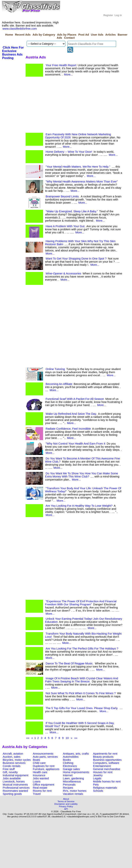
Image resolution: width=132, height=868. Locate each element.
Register (108, 15)
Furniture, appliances (46, 769)
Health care (40, 772)
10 (67, 738)
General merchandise (107, 769)
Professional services (16, 788)
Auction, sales (12, 757)
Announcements (43, 754)
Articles (110, 35)
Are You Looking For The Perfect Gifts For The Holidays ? (82, 649)
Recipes (68, 788)
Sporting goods (12, 794)
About (66, 799)
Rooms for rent (42, 791)
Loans (37, 781)
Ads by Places (67, 35)
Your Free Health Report (61, 65)
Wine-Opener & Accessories (63, 273)
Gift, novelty (10, 772)
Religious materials (105, 788)
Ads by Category (44, 35)
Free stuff (9, 769)
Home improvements (76, 772)
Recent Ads (23, 35)
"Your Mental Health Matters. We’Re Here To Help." (78, 167)
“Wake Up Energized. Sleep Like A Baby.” (72, 211)
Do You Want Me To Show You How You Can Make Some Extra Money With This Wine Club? (82, 475)
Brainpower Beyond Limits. (63, 196)
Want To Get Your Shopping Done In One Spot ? (76, 259)
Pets (96, 785)
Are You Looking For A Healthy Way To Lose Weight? (79, 506)
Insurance (39, 775)
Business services (14, 763)
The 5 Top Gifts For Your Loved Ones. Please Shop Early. (82, 708)
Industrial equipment (16, 775)
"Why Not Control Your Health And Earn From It (75, 444)
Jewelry (98, 775)
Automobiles (71, 757)
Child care (39, 763)
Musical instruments (15, 785)
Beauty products (103, 757)
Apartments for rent (105, 754)
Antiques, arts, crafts (76, 754)
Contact (69, 38)
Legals (97, 778)
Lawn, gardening (73, 778)
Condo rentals (12, 766)
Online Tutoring (55, 369)
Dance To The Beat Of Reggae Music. (69, 663)
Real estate (40, 788)
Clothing (68, 763)
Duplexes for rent (44, 766)
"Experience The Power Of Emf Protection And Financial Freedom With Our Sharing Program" (81, 603)
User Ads (97, 35)
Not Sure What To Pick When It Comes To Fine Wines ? (81, 693)
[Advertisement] (56, 106)
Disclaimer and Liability (66, 804)
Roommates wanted (15, 791)
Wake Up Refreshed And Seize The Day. (71, 414)
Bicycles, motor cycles (17, 760)
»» (76, 738)
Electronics (70, 766)
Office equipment (44, 785)
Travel (37, 794)
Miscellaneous (72, 781)
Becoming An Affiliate (59, 384)
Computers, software (106, 763)
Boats (36, 760)
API (66, 809)
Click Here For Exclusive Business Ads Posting (13, 53)
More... (69, 75)
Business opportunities (107, 760)
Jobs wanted (41, 778)
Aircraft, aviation (13, 754)
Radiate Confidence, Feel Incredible (68, 429)
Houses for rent (103, 772)
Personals (69, 785)
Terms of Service (66, 801)
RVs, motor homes (75, 791)
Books (67, 760)
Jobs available (12, 778)
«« (28, 738)
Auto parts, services (45, 757)
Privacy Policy (66, 806)
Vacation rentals (73, 794)
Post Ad (84, 35)
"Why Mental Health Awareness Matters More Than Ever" (82, 182)
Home (9, 35)
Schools (98, 791)
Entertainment (102, 766)
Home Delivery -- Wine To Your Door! (69, 152)
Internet (68, 775)
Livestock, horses (14, 781)
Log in (118, 15)
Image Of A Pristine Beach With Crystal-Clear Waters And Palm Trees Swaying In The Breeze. (82, 680)
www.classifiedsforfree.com (20, 29)
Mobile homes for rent (107, 781)
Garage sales (71, 769)
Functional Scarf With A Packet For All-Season (75, 399)
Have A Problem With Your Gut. (65, 226)
